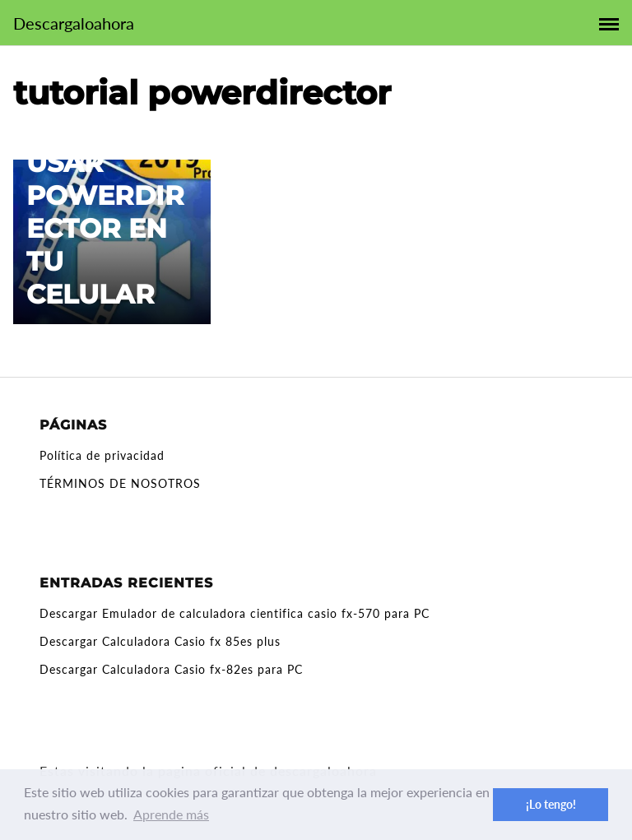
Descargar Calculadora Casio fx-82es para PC (171, 669)
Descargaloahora (74, 23)
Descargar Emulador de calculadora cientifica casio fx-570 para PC (235, 613)
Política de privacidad (102, 455)
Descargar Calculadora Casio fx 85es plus (160, 641)
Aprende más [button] (171, 814)
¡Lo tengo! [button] (551, 804)
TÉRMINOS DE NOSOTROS (120, 483)
